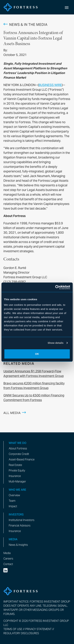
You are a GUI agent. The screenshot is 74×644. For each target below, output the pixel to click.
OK (37, 354)
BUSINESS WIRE (50, 85)
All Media (12, 413)
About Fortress (18, 448)
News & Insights (18, 545)
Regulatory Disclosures (21, 633)
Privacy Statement (38, 629)
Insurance (15, 476)
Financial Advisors (20, 526)
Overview (14, 495)
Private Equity (17, 470)
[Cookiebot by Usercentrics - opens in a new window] (55, 287)
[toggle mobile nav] (67, 7)
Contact (8, 564)
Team (12, 501)
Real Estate (15, 465)
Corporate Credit (19, 454)
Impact (13, 506)
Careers (8, 559)
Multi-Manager (17, 481)
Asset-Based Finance (22, 459)
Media (7, 553)
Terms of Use (13, 629)
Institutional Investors (22, 520)
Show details (56, 343)
